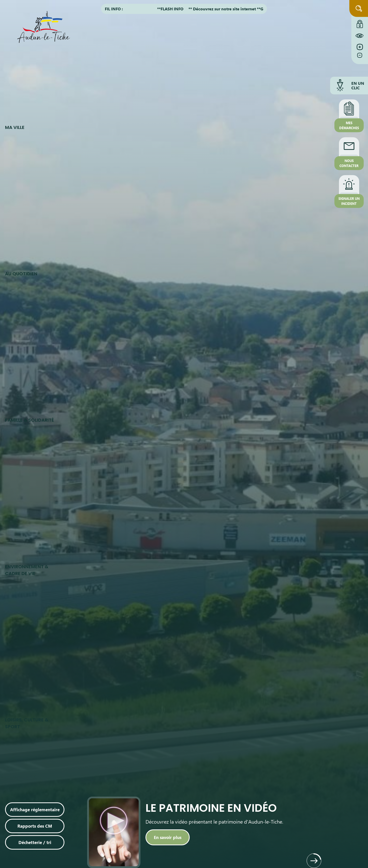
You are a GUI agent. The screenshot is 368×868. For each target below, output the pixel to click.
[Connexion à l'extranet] (360, 23)
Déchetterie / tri (35, 842)
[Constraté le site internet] (360, 36)
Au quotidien (21, 274)
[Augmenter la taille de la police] (360, 47)
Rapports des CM (35, 826)
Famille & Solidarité (30, 420)
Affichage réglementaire (35, 809)
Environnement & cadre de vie (27, 570)
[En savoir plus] (168, 837)
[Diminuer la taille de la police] (360, 58)
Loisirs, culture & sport (27, 723)
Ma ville (15, 127)
